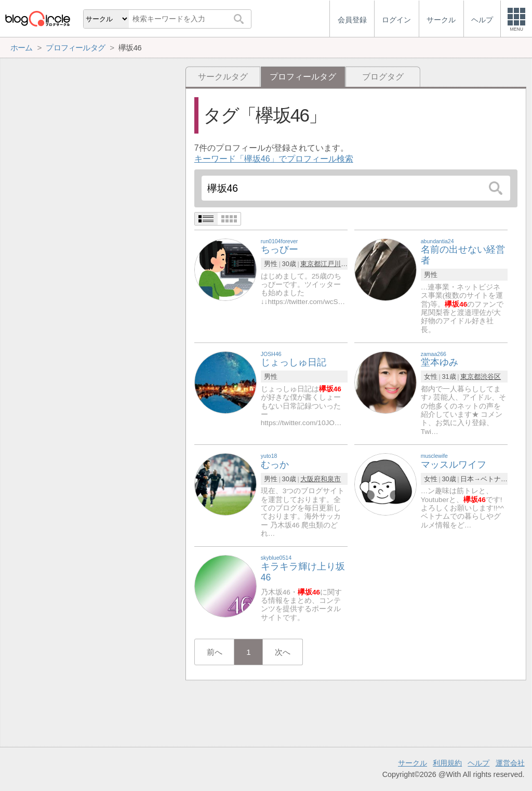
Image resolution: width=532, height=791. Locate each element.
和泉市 (331, 479)
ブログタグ (383, 77)
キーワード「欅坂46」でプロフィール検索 (274, 159)
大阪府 (310, 479)
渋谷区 (491, 377)
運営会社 (510, 763)
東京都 (310, 264)
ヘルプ (478, 763)
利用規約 (447, 763)
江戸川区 (334, 264)
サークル (413, 763)
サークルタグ (223, 77)
